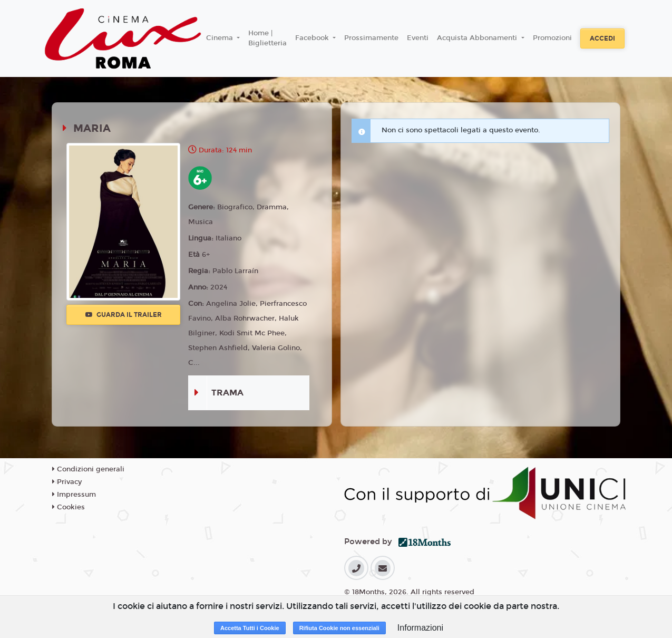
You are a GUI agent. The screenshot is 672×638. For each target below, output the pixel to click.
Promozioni (552, 38)
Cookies (69, 507)
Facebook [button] (313, 38)
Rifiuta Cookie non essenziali (339, 628)
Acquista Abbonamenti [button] (478, 38)
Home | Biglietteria (267, 38)
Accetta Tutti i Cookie (250, 628)
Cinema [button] (221, 38)
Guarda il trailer (124, 315)
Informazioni (420, 628)
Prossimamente (371, 38)
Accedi (602, 38)
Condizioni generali (88, 469)
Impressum (74, 495)
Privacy (67, 482)
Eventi (418, 38)
